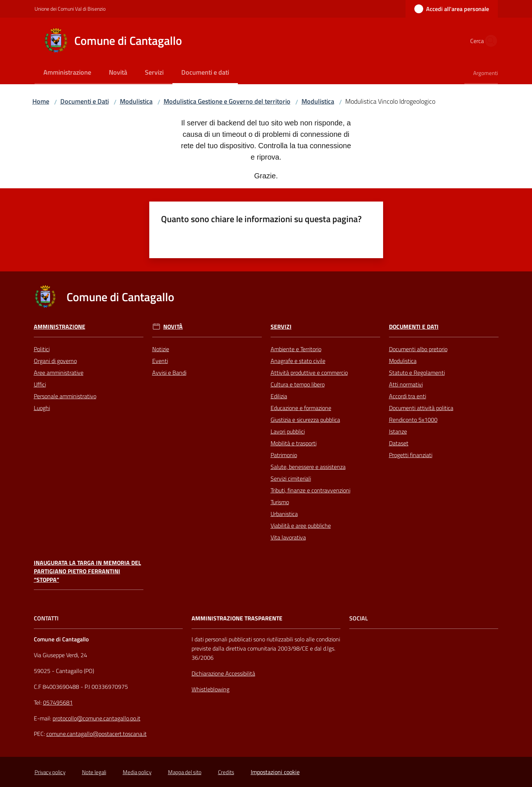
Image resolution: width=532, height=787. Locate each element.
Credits (226, 772)
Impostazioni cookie (275, 772)
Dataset (399, 443)
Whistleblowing (210, 689)
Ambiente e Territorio (296, 349)
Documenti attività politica (421, 408)
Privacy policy (50, 772)
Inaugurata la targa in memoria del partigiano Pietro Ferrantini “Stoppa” (88, 571)
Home (41, 101)
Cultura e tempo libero (298, 384)
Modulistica (136, 101)
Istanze (398, 431)
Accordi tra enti (408, 396)
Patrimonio (284, 455)
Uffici (40, 384)
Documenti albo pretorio (418, 349)
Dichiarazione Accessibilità (223, 673)
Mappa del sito (185, 772)
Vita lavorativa (288, 537)
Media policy (137, 772)
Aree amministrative (59, 373)
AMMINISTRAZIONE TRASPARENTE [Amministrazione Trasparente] (237, 618)
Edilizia (279, 396)
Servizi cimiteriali (291, 478)
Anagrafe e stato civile (298, 361)
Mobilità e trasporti (294, 443)
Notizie (161, 349)
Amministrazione (60, 327)
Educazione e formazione (301, 408)
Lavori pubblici (288, 431)
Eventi (160, 361)
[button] (489, 41)
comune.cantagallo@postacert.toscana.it (97, 734)
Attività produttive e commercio (309, 373)
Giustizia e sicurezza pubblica (305, 420)
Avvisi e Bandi (169, 373)
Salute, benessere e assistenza (308, 467)
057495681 (58, 702)
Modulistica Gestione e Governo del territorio (227, 101)
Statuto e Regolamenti (417, 373)
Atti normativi (406, 384)
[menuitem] (67, 73)
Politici (42, 349)
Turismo (280, 502)
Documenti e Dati (85, 101)
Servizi (281, 327)
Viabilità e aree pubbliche (301, 526)
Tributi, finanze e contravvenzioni (310, 490)
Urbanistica (284, 514)
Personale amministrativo (65, 396)
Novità (173, 327)
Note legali (94, 772)
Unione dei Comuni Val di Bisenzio (70, 9)
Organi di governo (55, 361)
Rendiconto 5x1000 (413, 420)
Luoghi (42, 408)
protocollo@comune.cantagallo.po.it (97, 718)
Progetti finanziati (411, 455)
